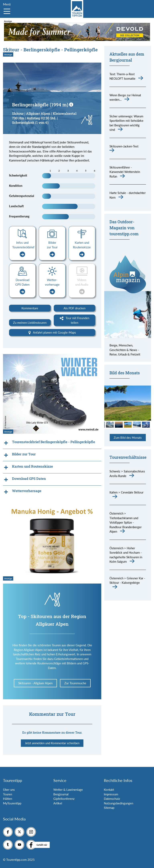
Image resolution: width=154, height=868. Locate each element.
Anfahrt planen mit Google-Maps (52, 333)
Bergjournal (61, 794)
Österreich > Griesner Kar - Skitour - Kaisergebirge (127, 580)
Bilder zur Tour (52, 249)
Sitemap (109, 808)
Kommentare (30, 308)
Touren (8, 794)
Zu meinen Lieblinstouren (30, 323)
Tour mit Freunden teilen (75, 320)
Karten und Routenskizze (82, 249)
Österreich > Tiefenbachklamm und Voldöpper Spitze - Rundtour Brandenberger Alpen (126, 522)
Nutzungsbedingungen (119, 803)
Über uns (9, 790)
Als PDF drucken (74, 308)
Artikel (58, 803)
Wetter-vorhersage (52, 286)
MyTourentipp (12, 803)
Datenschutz (112, 799)
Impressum (111, 794)
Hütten (8, 799)
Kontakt (109, 790)
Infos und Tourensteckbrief (23, 249)
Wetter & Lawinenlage (68, 790)
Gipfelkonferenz (64, 799)
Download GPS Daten (22, 286)
